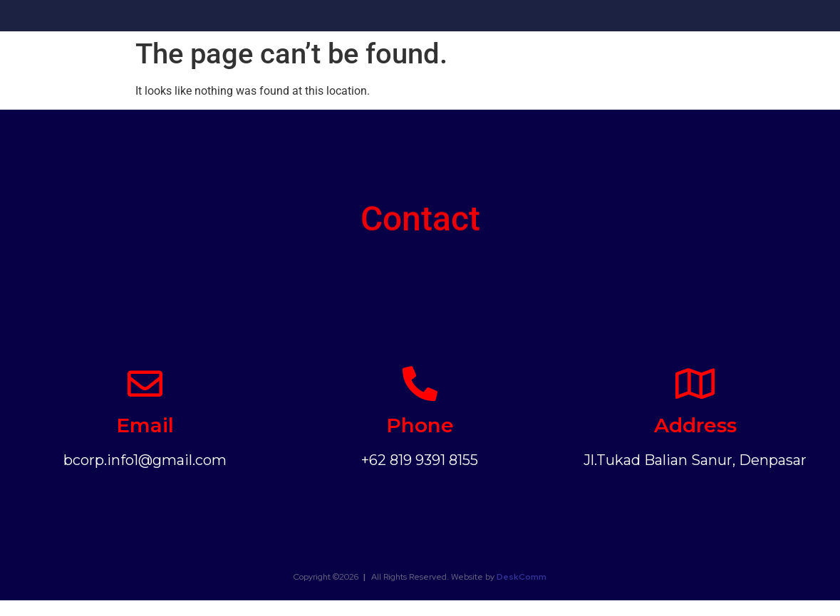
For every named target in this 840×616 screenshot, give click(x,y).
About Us (361, 17)
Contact (762, 17)
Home (299, 17)
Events (583, 17)
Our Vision (432, 17)
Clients (701, 17)
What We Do (511, 17)
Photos (642, 17)
